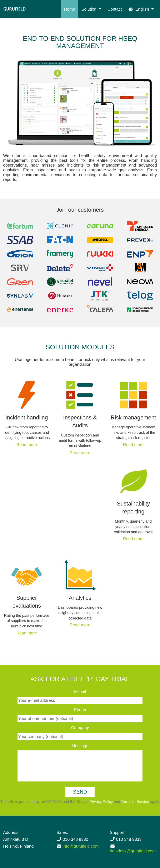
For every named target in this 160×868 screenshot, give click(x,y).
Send (80, 792)
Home (70, 9)
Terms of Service (135, 802)
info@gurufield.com (81, 846)
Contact (115, 9)
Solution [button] (90, 9)
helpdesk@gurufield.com (133, 851)
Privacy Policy (101, 802)
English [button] (139, 9)
